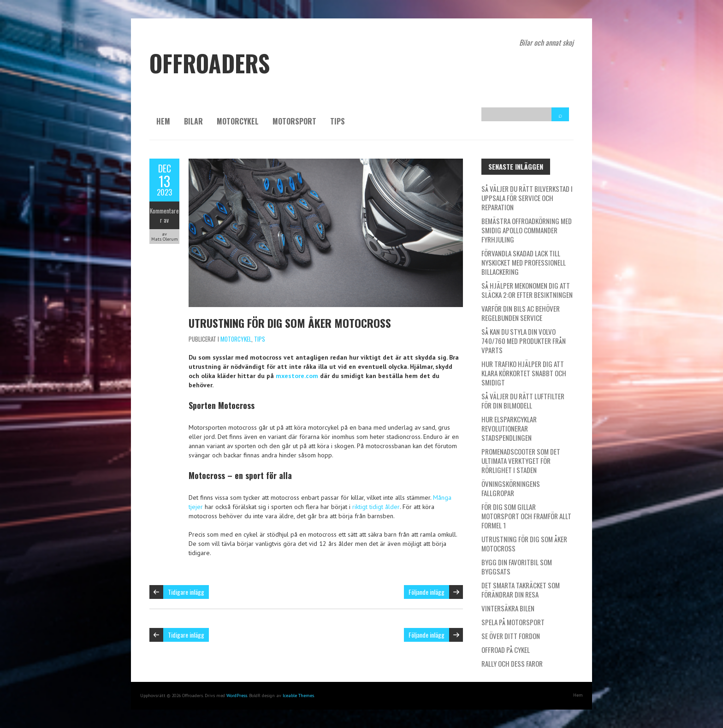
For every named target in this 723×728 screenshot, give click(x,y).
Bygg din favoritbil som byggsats (517, 567)
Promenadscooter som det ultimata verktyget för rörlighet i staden (521, 461)
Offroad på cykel (506, 650)
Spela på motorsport (513, 622)
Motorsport (294, 121)
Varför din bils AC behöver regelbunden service (521, 313)
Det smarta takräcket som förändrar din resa (521, 590)
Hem (163, 121)
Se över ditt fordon (511, 636)
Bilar (193, 121)
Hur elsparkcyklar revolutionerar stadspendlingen (509, 428)
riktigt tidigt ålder (376, 507)
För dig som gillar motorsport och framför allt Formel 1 (526, 516)
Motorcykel (238, 121)
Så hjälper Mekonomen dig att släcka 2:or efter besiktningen (527, 290)
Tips (338, 121)
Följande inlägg (427, 592)
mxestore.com (297, 376)
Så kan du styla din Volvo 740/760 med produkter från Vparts (524, 341)
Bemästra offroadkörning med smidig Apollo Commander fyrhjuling (527, 230)
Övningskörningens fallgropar (511, 488)
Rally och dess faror (512, 663)
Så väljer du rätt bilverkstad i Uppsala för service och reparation (527, 198)
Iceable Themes (298, 695)
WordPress (237, 695)
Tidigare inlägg (186, 592)
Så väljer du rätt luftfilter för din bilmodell (523, 401)
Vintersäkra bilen (508, 608)
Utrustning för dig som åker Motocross (290, 323)
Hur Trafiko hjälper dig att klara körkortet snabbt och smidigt (524, 373)
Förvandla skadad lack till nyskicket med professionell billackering (524, 262)
